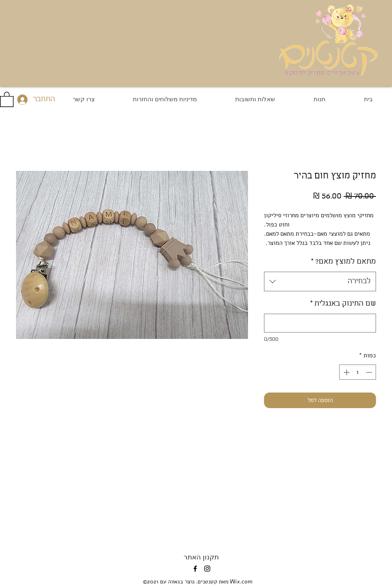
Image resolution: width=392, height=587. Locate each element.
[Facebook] (195, 569)
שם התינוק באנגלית (343, 304)
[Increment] (346, 372)
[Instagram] (207, 569)
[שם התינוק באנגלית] (320, 323)
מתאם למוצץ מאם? (343, 262)
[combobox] (320, 282)
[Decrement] (370, 372)
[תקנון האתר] (201, 557)
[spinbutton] (358, 372)
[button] (7, 99)
